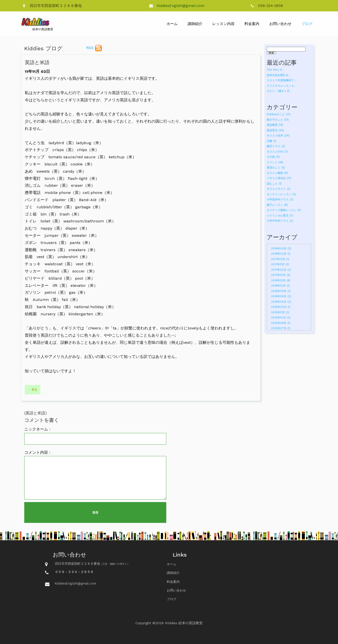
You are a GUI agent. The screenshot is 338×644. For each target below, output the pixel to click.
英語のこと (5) (276, 168)
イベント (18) (275, 162)
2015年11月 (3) (280, 312)
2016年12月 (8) (281, 281)
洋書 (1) (271, 141)
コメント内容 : (37, 452)
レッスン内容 (223, 24)
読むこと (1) (274, 184)
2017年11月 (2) (280, 264)
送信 (95, 512)
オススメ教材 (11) (277, 173)
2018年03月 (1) (281, 254)
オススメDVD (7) (277, 152)
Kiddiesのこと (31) (279, 114)
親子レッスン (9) (277, 205)
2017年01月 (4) (281, 275)
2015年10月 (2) (281, 318)
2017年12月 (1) (280, 259)
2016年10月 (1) (280, 286)
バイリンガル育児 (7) (280, 216)
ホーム (172, 24)
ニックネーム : (37, 429)
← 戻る (33, 390)
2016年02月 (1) (281, 307)
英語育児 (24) (275, 130)
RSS (94, 48)
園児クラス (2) (276, 146)
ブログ (307, 24)
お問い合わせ (280, 24)
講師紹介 (195, 24)
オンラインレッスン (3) (281, 194)
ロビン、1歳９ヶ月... (279, 91)
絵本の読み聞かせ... (279, 75)
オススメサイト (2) (279, 189)
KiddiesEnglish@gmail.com (181, 6)
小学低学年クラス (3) (280, 200)
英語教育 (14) (275, 125)
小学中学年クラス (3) (280, 221)
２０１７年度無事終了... (281, 80)
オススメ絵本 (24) (278, 136)
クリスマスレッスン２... (281, 86)
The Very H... (275, 70)
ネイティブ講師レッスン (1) (284, 210)
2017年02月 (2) (281, 270)
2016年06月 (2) (281, 296)
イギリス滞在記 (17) (279, 178)
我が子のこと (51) (278, 120)
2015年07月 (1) (281, 328)
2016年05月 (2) (281, 302)
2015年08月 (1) (281, 323)
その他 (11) (273, 157)
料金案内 (252, 24)
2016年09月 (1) (281, 291)
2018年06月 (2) (281, 249)
